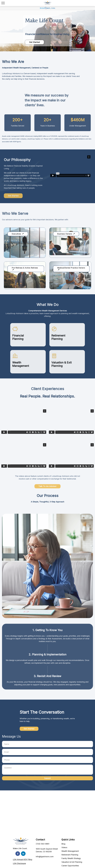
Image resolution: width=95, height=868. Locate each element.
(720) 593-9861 (43, 844)
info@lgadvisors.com (45, 857)
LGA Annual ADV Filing (23, 859)
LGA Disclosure (19, 863)
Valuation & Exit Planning (72, 862)
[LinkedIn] (23, 854)
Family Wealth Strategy (71, 858)
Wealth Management (70, 851)
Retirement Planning (70, 855)
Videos (64, 847)
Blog (63, 844)
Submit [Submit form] (47, 778)
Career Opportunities (70, 866)
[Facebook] (18, 854)
